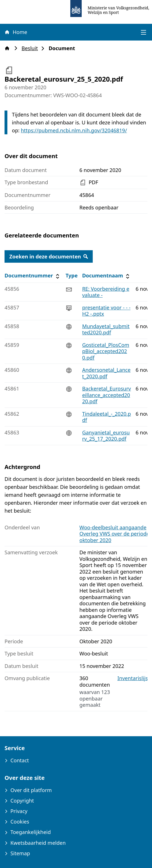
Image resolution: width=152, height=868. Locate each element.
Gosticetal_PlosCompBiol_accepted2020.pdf (106, 351)
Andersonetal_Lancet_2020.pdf (106, 373)
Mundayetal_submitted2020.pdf (106, 329)
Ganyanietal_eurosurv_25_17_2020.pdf (106, 436)
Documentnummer (33, 276)
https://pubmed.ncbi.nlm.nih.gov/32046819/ (74, 130)
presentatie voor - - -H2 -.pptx (106, 311)
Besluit (31, 48)
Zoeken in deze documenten (49, 256)
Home (16, 32)
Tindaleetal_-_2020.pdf (107, 417)
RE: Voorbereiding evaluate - (106, 292)
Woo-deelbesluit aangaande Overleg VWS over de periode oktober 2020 (114, 534)
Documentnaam (107, 276)
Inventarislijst (134, 678)
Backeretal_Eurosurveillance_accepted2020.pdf (107, 395)
